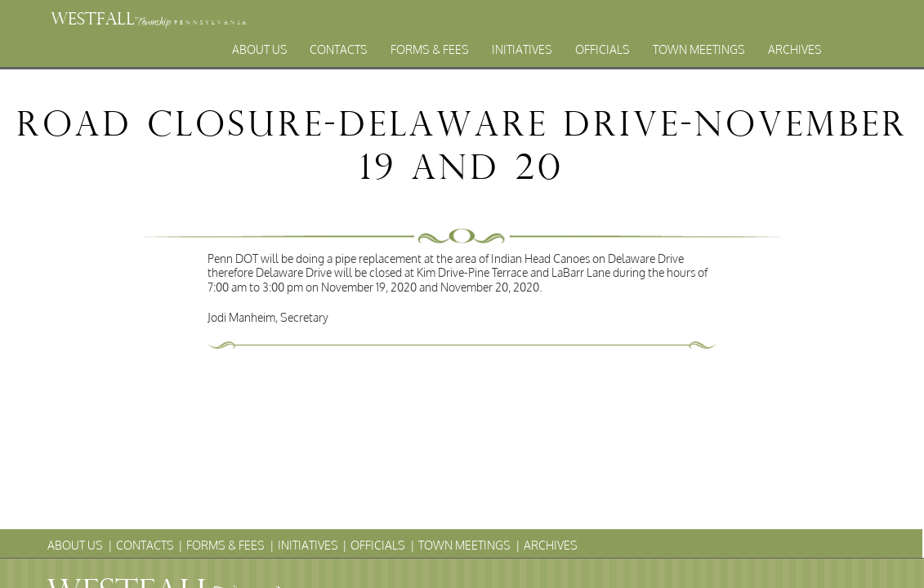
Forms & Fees (430, 49)
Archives (795, 49)
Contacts (339, 49)
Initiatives (522, 49)
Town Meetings (699, 49)
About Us (260, 49)
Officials (603, 49)
